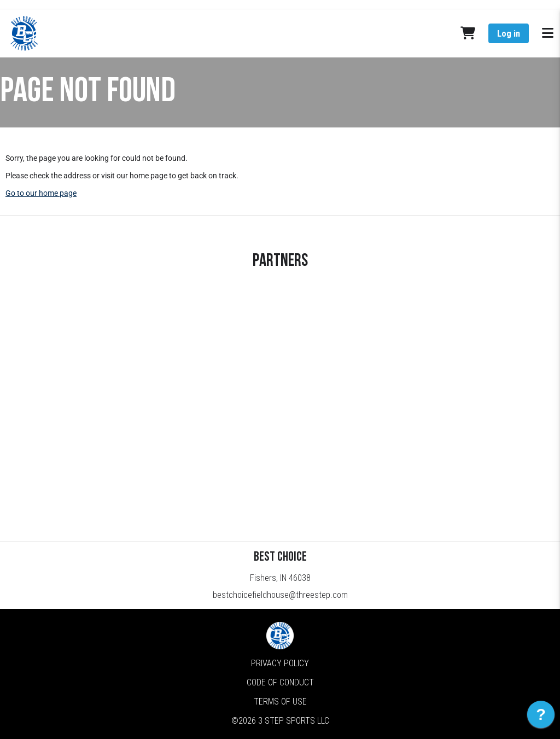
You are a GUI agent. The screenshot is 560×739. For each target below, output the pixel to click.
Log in (509, 34)
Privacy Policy (280, 663)
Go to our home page (41, 193)
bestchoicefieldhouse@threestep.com (280, 595)
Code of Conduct (280, 682)
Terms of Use (280, 702)
